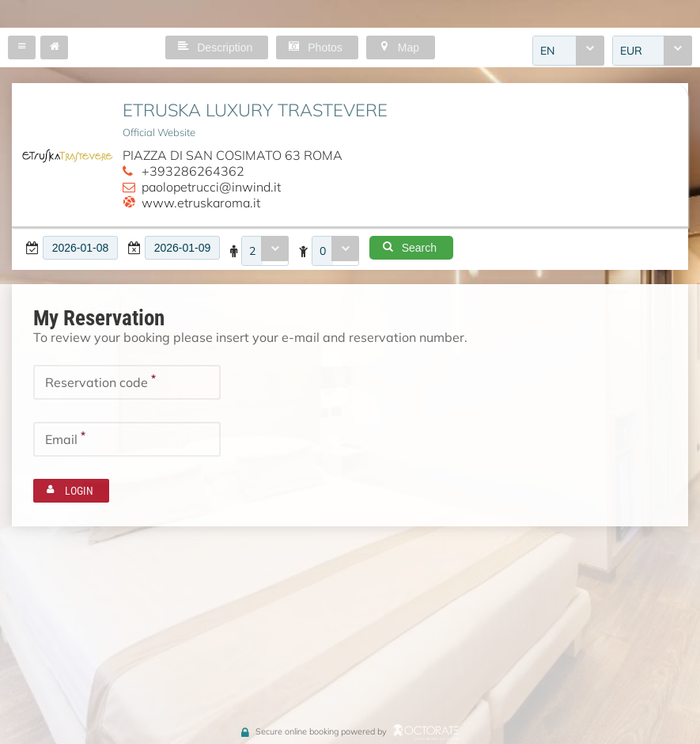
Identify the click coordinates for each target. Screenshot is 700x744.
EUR (631, 51)
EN (547, 51)
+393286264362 (193, 171)
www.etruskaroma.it (201, 203)
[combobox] (568, 51)
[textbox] (80, 248)
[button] (22, 47)
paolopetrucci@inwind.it (211, 187)
